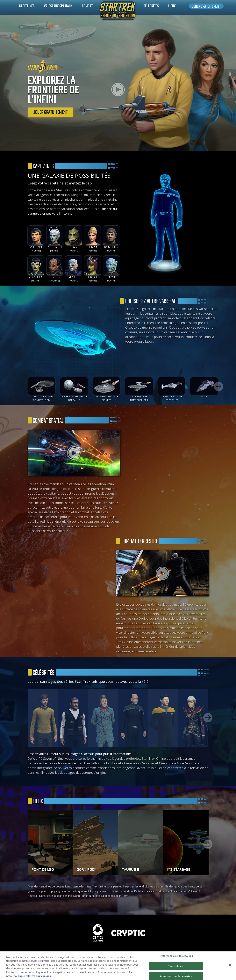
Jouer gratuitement (206, 6)
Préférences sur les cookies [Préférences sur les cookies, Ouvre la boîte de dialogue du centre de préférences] (176, 956)
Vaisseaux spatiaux (58, 6)
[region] (118, 966)
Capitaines (27, 6)
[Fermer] (230, 965)
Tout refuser (176, 966)
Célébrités (151, 6)
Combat (87, 6)
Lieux (172, 6)
